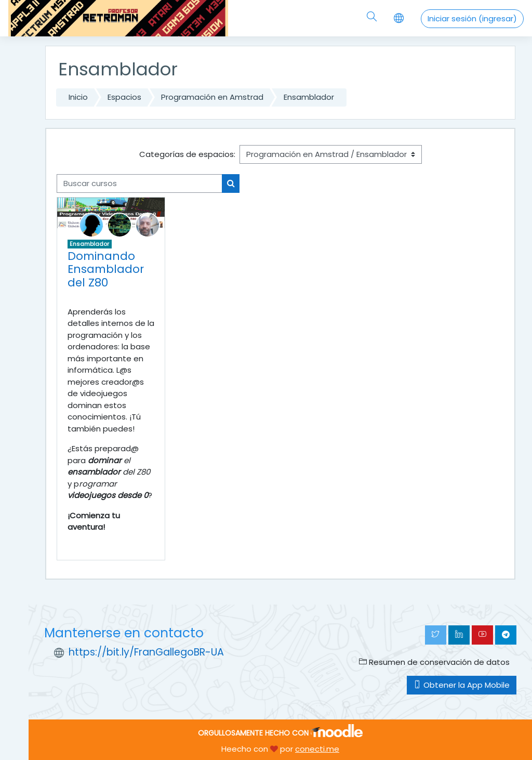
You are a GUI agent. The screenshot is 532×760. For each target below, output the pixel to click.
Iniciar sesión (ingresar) (472, 18)
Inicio (78, 97)
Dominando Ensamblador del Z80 (106, 269)
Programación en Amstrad (212, 97)
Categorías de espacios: (187, 154)
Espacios (124, 97)
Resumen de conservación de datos (434, 662)
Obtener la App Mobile (462, 685)
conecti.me (317, 749)
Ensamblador (309, 97)
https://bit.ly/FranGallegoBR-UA (146, 652)
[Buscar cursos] (139, 184)
